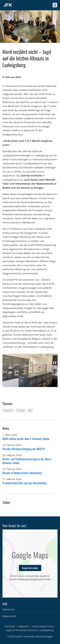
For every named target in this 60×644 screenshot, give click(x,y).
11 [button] (36, 390)
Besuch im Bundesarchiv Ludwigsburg (22, 473)
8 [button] (26, 390)
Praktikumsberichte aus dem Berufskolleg (25, 483)
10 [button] (32, 390)
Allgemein (24, 626)
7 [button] (23, 390)
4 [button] (13, 390)
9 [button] (29, 390)
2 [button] (7, 390)
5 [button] (16, 390)
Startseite (10, 626)
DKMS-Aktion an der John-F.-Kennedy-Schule (26, 439)
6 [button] (20, 390)
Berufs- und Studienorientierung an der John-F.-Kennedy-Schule (28, 461)
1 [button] (4, 390)
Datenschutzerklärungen (31, 579)
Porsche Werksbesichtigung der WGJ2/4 (24, 449)
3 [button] (10, 390)
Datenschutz (9, 616)
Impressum (9, 609)
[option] (30, 370)
